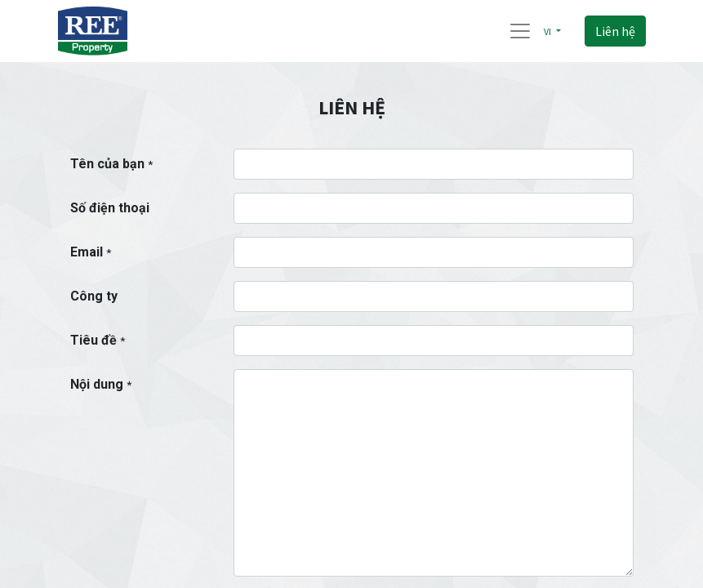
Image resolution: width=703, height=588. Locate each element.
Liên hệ (615, 31)
